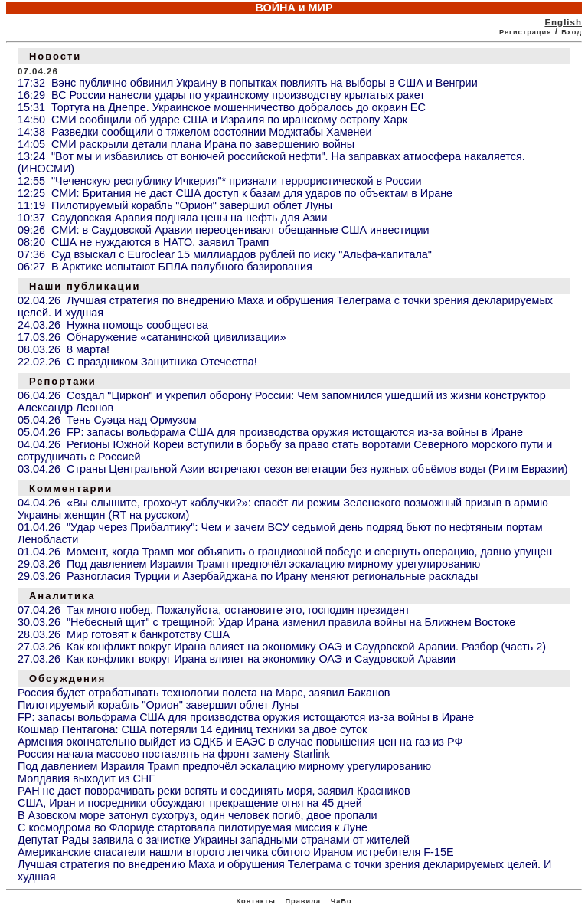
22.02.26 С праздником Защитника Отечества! (137, 362)
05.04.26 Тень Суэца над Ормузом (107, 420)
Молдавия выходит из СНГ (86, 778)
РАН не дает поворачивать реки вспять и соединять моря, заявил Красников (214, 791)
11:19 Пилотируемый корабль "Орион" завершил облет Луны (175, 205)
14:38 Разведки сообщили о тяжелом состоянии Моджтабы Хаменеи (195, 132)
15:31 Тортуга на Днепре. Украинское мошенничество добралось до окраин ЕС (222, 107)
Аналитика (62, 596)
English (563, 22)
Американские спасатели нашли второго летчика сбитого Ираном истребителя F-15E (236, 852)
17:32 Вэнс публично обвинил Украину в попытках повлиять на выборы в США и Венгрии (248, 83)
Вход (572, 32)
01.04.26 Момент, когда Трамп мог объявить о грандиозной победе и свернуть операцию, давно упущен (285, 552)
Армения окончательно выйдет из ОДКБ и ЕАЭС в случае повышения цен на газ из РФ (240, 742)
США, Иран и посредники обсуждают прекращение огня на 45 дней (190, 803)
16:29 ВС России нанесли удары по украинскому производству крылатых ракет (221, 95)
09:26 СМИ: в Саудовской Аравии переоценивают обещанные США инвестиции (224, 230)
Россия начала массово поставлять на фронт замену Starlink (174, 754)
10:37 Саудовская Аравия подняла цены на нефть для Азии (172, 218)
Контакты (255, 901)
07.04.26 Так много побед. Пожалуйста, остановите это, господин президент (214, 610)
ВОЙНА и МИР (294, 8)
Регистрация (526, 32)
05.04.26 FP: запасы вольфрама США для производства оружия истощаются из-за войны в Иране (270, 432)
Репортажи (63, 381)
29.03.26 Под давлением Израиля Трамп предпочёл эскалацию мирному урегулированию (249, 564)
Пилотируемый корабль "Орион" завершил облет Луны (158, 705)
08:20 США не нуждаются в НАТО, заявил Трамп (143, 242)
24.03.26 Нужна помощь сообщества (113, 325)
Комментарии (71, 488)
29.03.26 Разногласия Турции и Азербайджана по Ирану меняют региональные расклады (248, 576)
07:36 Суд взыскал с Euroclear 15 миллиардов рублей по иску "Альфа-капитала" (225, 254)
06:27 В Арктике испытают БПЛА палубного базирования (165, 267)
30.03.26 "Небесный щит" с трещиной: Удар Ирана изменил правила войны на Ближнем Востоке (266, 622)
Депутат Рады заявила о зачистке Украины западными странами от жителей (214, 840)
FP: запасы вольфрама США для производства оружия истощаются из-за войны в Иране (246, 717)
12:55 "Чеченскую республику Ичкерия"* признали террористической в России (220, 181)
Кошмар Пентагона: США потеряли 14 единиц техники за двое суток (192, 729)
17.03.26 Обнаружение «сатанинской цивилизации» (152, 337)
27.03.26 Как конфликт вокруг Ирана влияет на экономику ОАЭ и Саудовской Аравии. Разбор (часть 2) (282, 647)
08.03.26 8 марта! (64, 349)
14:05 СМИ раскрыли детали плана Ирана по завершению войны (186, 144)
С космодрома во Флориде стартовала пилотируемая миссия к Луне (193, 827)
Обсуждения (67, 678)
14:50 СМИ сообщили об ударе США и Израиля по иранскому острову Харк (212, 120)
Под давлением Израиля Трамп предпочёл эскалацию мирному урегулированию (224, 766)
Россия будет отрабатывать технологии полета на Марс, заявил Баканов (204, 693)
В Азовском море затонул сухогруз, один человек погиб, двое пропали (198, 815)
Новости (55, 56)
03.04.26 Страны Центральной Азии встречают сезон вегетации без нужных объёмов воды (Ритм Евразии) (292, 469)
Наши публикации (85, 286)
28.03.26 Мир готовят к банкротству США (124, 634)
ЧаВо (341, 901)
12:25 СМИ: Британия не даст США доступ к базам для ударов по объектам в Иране (235, 193)
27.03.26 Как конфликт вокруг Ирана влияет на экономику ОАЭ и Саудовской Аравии (237, 659)
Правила (303, 901)
